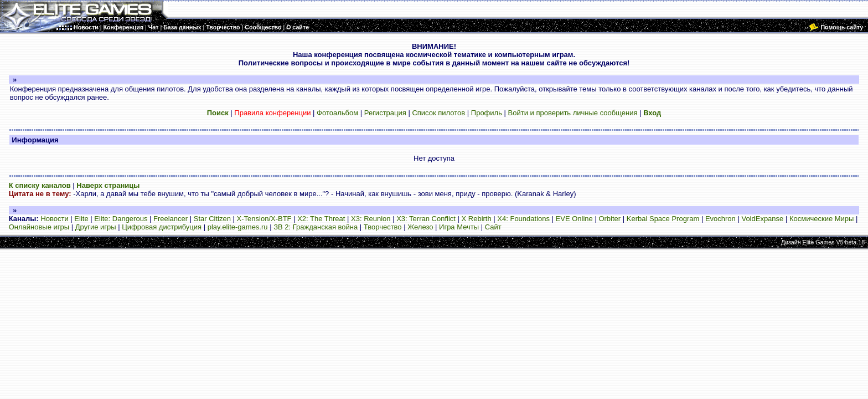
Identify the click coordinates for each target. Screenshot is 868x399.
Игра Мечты (459, 227)
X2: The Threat (321, 219)
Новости (54, 219)
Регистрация (385, 113)
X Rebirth (477, 219)
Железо (420, 227)
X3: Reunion (371, 219)
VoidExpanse (762, 219)
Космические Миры (821, 219)
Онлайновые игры (39, 227)
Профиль (487, 113)
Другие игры (96, 227)
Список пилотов (438, 113)
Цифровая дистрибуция (162, 227)
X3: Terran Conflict (426, 219)
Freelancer (170, 219)
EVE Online (574, 219)
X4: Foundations (523, 219)
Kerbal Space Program (663, 219)
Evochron (720, 219)
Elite (81, 219)
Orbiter (609, 219)
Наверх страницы (108, 185)
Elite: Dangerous (121, 219)
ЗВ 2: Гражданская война (316, 227)
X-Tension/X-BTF (264, 219)
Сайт (493, 227)
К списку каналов (40, 185)
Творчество (383, 227)
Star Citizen (212, 219)
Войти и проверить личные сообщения (573, 113)
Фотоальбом (337, 113)
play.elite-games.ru (238, 227)
